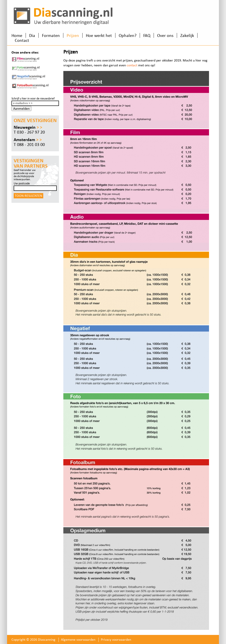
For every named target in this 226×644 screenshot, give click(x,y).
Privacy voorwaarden (116, 639)
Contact (22, 40)
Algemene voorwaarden (78, 639)
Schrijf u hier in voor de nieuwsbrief (33, 99)
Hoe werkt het (99, 35)
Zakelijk (187, 35)
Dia (32, 35)
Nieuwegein (28, 127)
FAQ (147, 35)
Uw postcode (22, 183)
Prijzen (73, 35)
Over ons (165, 35)
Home (17, 35)
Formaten (51, 35)
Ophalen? (128, 35)
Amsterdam (28, 140)
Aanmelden (21, 108)
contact (132, 65)
